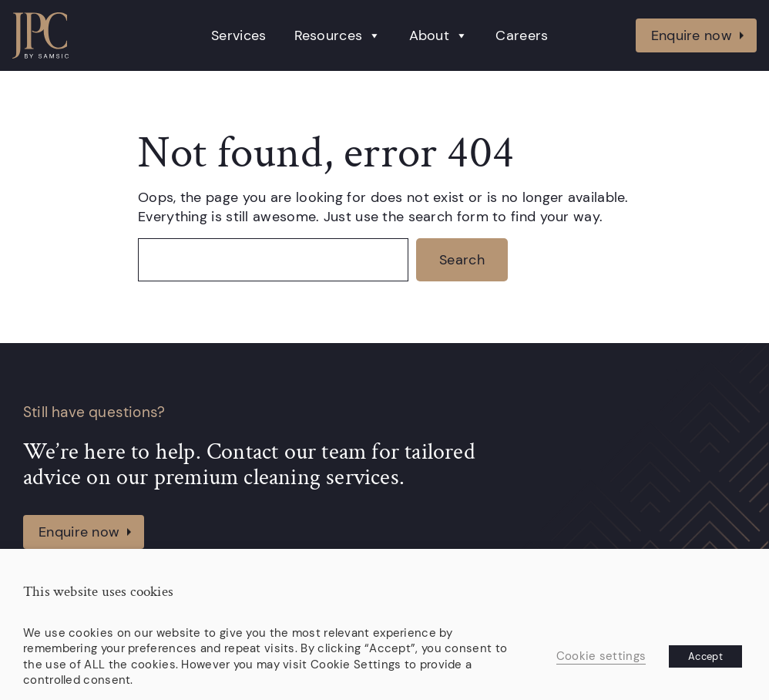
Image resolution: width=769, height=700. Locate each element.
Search (462, 259)
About (439, 35)
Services (238, 35)
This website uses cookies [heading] (98, 592)
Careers (522, 35)
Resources (338, 35)
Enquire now (692, 35)
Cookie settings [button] (601, 656)
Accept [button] (705, 656)
